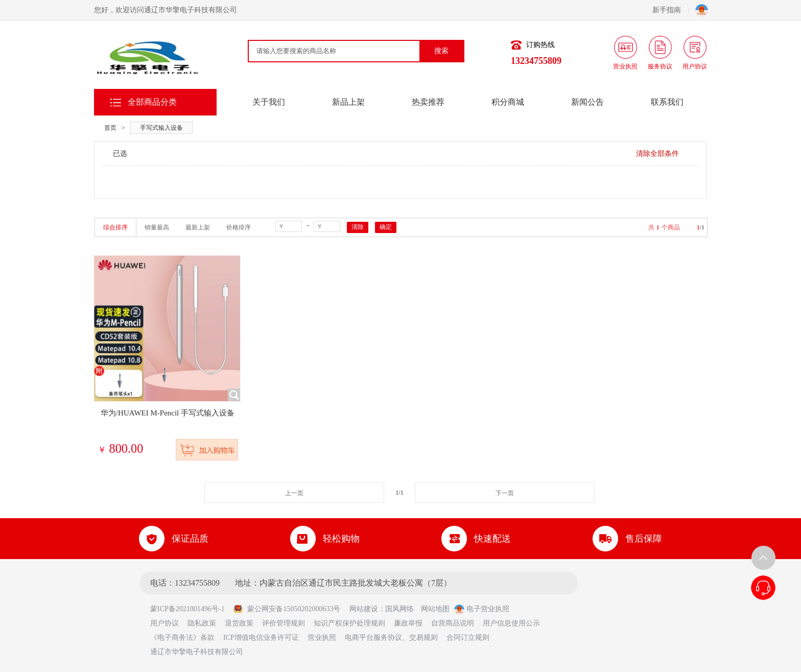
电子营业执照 (482, 609)
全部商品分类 (152, 102)
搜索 (441, 51)
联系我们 (667, 102)
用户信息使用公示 (511, 623)
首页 (110, 128)
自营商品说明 (453, 623)
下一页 (505, 493)
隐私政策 (202, 623)
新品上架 (348, 102)
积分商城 (508, 102)
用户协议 (164, 623)
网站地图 (435, 609)
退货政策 (239, 623)
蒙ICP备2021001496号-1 (191, 609)
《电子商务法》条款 (182, 638)
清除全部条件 (657, 154)
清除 (358, 227)
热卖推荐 (428, 102)
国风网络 (399, 609)
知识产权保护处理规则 (349, 623)
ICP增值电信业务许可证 (261, 638)
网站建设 (364, 609)
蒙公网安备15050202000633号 (287, 609)
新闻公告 (587, 102)
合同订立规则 (468, 638)
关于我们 (269, 102)
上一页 (294, 493)
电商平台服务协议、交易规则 (391, 638)
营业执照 (322, 638)
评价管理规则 (284, 623)
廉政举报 (408, 623)
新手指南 (670, 10)
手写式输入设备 (161, 128)
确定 (386, 227)
